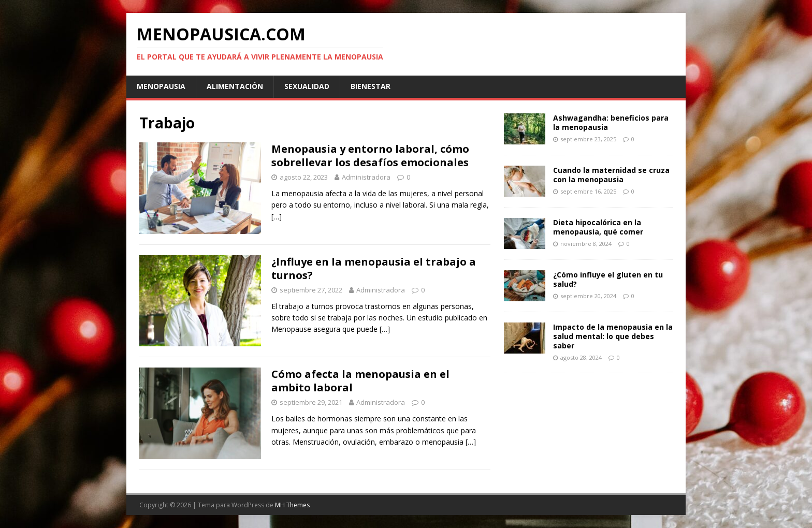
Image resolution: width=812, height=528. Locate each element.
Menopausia (161, 86)
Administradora (366, 177)
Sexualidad (307, 86)
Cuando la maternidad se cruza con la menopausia (611, 175)
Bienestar (371, 86)
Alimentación (235, 86)
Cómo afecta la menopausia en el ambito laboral (360, 381)
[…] (277, 217)
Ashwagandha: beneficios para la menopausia (611, 122)
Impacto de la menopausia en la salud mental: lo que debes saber (613, 336)
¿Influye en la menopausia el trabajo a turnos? (374, 268)
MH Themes (292, 505)
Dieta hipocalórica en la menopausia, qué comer (598, 227)
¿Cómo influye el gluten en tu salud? (608, 279)
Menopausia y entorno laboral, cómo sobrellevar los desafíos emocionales (370, 156)
